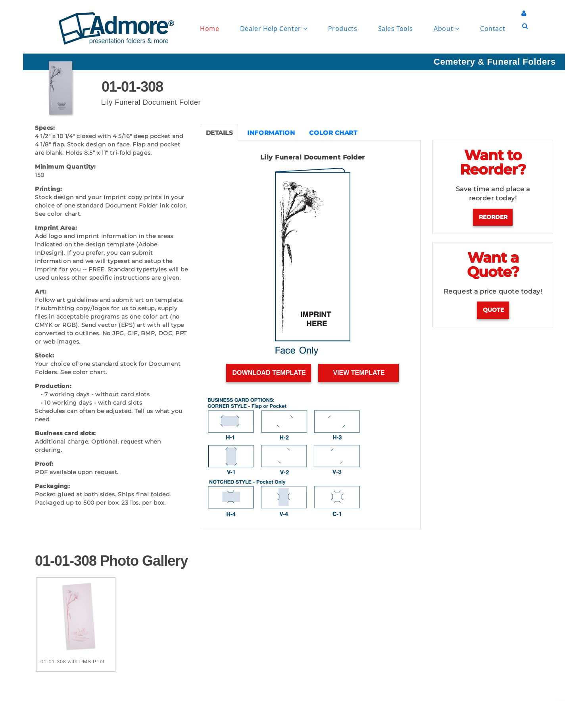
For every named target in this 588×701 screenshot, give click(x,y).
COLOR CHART (333, 133)
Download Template (269, 373)
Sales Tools (396, 29)
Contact (493, 29)
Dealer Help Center (274, 29)
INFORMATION (271, 133)
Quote (493, 310)
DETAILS (220, 133)
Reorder (493, 217)
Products (343, 29)
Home (209, 29)
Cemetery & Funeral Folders (495, 62)
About (446, 29)
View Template (359, 373)
